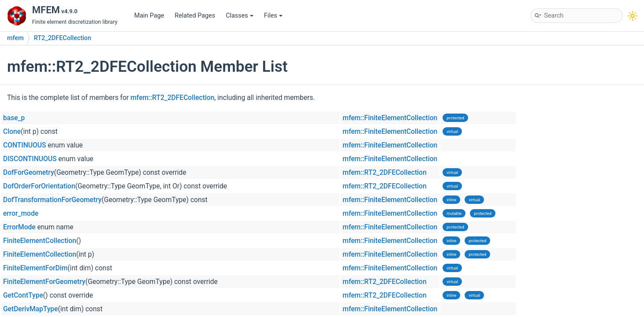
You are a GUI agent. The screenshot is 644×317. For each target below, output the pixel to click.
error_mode (21, 214)
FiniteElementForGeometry (44, 282)
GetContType (23, 295)
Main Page (149, 16)
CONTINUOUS (24, 145)
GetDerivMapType (30, 309)
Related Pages (195, 16)
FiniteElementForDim (35, 268)
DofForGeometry (29, 173)
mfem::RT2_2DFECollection (172, 98)
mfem (15, 38)
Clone (12, 132)
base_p (14, 118)
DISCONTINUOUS (30, 159)
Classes (240, 16)
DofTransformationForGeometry (52, 200)
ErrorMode (19, 227)
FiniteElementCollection (40, 241)
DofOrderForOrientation (39, 186)
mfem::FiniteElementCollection (390, 118)
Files (273, 16)
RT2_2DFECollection (63, 38)
